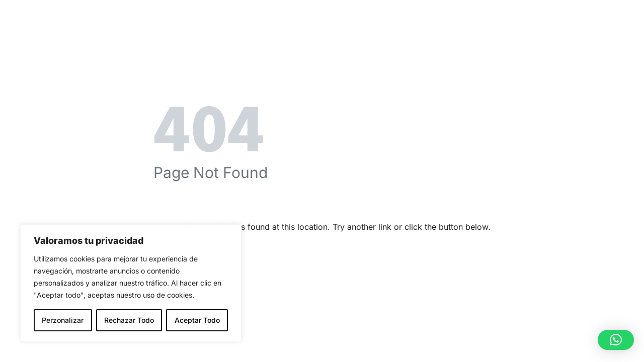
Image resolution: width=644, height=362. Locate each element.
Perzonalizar (63, 320)
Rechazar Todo (129, 320)
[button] (616, 340)
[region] (131, 283)
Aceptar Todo (197, 320)
